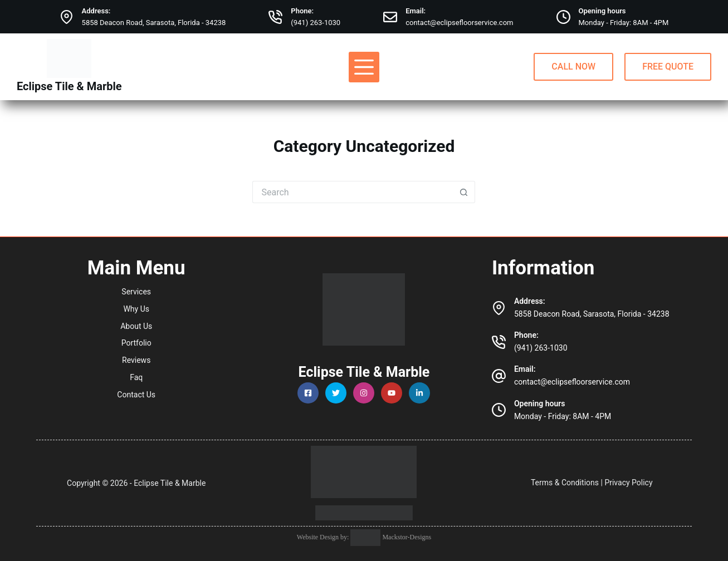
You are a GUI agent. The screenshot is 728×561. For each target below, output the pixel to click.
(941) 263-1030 (316, 23)
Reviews (136, 360)
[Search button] (464, 192)
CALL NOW (573, 67)
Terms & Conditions (565, 483)
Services (136, 292)
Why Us (136, 309)
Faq (136, 377)
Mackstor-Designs (406, 537)
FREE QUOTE (668, 67)
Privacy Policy (628, 483)
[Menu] (364, 67)
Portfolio (136, 343)
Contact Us (136, 395)
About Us (136, 326)
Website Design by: (324, 537)
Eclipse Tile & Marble (69, 86)
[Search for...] (353, 192)
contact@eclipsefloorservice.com (459, 23)
